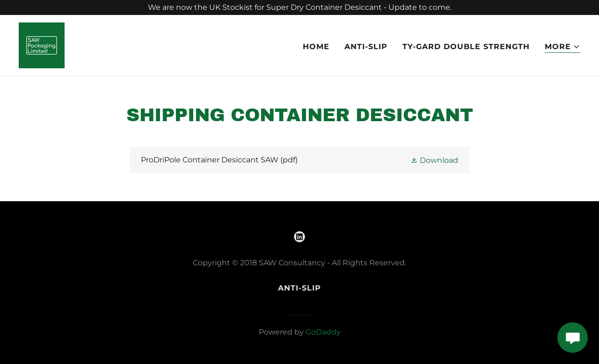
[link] (42, 45)
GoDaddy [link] (323, 332)
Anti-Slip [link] (366, 47)
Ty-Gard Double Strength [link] (466, 47)
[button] (562, 47)
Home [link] (316, 47)
